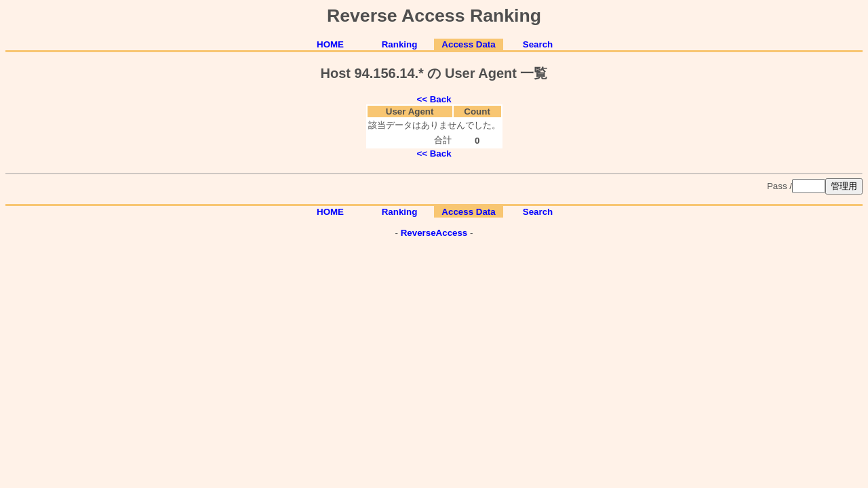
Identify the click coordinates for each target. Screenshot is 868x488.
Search (538, 44)
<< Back (434, 99)
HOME (330, 44)
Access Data (468, 44)
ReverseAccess (434, 233)
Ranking (400, 44)
